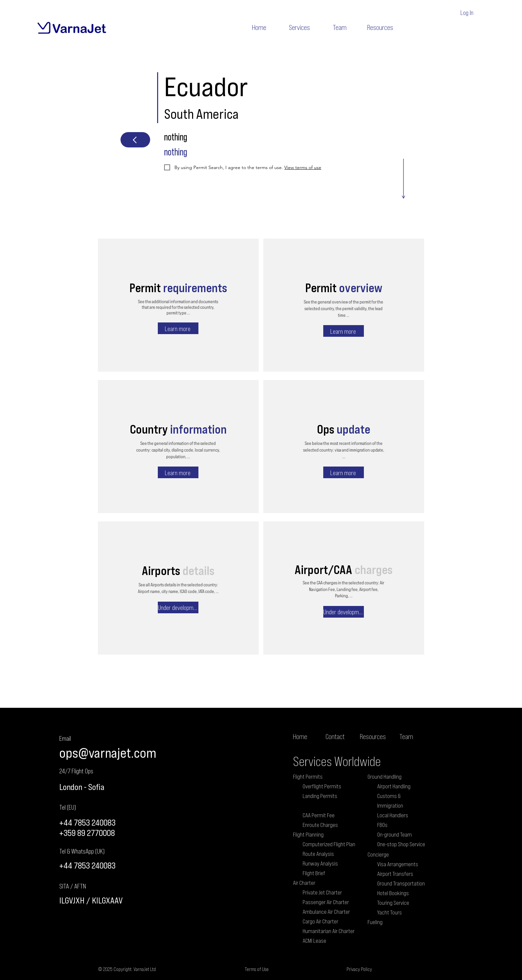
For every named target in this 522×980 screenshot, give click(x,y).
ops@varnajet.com (108, 753)
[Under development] (178, 607)
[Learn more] (178, 328)
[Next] (135, 140)
